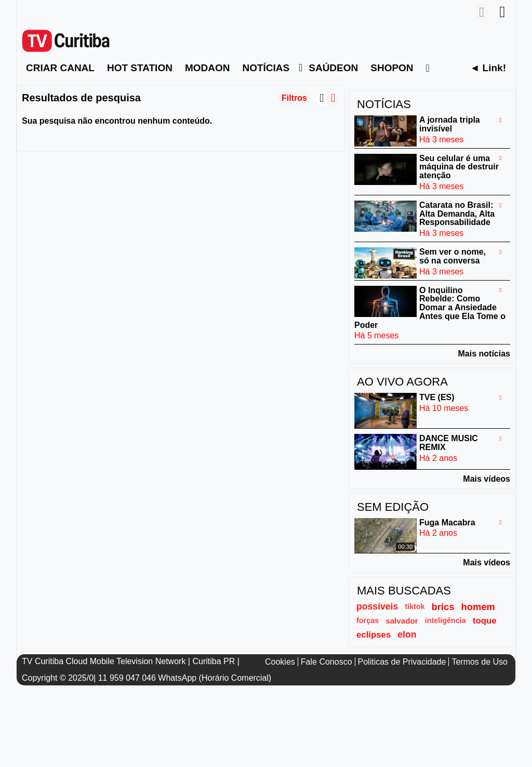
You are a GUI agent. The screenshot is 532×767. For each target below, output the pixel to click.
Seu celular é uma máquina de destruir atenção (459, 167)
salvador (402, 621)
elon (407, 634)
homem (478, 607)
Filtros (294, 98)
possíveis (377, 606)
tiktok (415, 606)
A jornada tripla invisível (450, 124)
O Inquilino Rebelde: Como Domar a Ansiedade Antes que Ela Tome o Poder (430, 307)
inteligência (445, 620)
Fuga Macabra (447, 522)
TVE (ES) (437, 397)
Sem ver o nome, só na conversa (453, 256)
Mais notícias (484, 354)
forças (368, 620)
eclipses (374, 635)
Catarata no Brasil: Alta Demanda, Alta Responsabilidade (457, 214)
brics (443, 607)
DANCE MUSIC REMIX (449, 443)
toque (485, 621)
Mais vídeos (487, 479)
